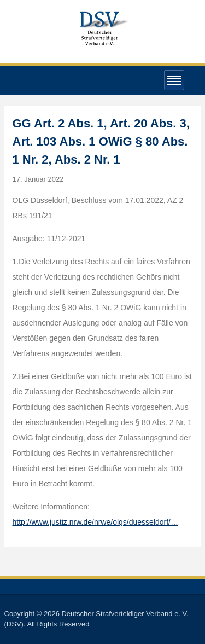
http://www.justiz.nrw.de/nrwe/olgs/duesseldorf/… (95, 522)
